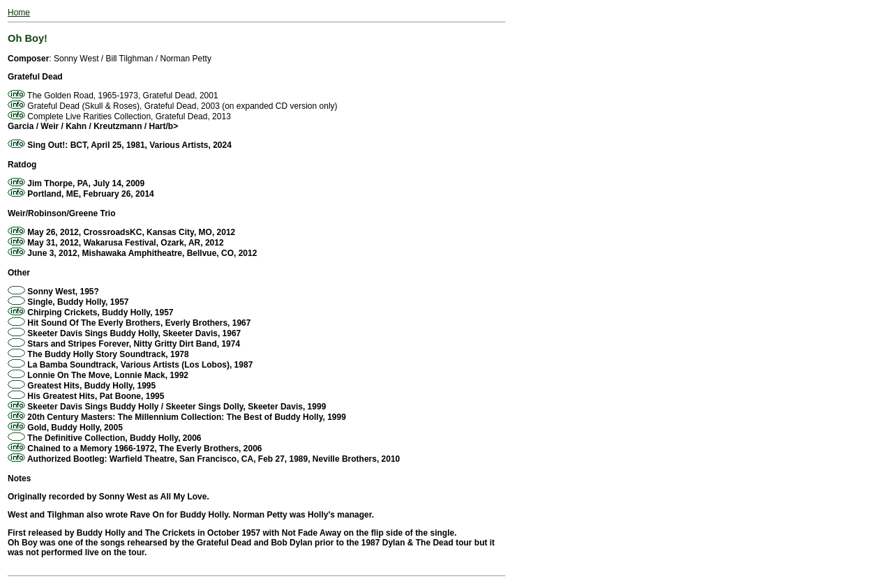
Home (19, 13)
